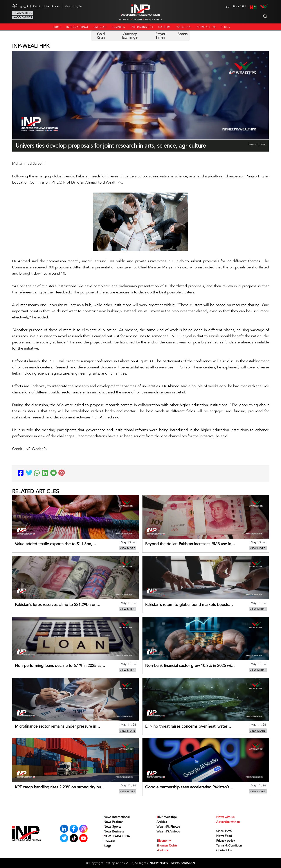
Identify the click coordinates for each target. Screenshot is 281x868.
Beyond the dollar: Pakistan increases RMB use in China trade (188, 544)
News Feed (224, 836)
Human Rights (153, 20)
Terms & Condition (229, 846)
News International (116, 817)
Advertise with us (228, 822)
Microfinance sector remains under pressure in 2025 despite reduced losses (56, 727)
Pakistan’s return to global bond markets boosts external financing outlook (187, 605)
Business (118, 27)
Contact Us (224, 850)
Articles (162, 822)
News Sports (112, 827)
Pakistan (100, 27)
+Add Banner (23, 17)
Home (57, 27)
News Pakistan (113, 822)
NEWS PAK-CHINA (116, 836)
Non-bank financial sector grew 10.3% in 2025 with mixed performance (190, 666)
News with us (23, 13)
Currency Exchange (130, 36)
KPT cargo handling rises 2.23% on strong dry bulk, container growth (60, 788)
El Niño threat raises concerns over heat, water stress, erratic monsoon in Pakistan (186, 727)
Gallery (164, 27)
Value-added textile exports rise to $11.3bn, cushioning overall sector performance (54, 544)
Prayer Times (160, 36)
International (77, 27)
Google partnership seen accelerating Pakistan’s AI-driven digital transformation (190, 788)
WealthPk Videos (168, 831)
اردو (228, 6)
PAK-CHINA (183, 27)
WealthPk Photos (168, 827)
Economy (125, 20)
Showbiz (109, 841)
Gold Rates (101, 36)
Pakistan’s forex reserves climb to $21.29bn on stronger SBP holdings (56, 605)
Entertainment (142, 27)
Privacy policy (226, 841)
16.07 (24, 6)
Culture (138, 20)
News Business (113, 832)
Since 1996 (224, 831)
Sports (183, 34)
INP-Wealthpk (206, 27)
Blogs (225, 27)
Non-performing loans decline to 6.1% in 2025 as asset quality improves (58, 666)
